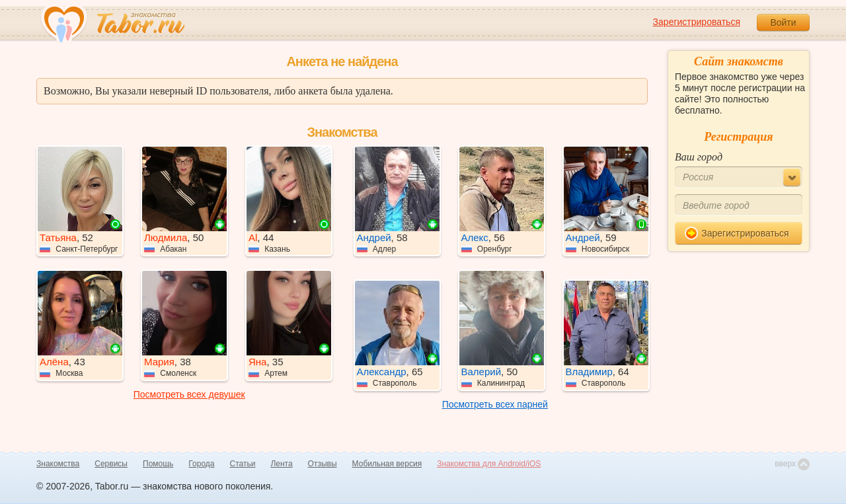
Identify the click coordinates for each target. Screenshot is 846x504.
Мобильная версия (387, 464)
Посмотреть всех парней (495, 404)
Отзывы (323, 464)
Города (201, 464)
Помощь (158, 464)
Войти (783, 22)
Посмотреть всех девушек (189, 394)
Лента (281, 464)
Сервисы (111, 464)
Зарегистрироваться (697, 22)
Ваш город (699, 157)
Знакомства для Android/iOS (489, 464)
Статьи (243, 464)
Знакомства (58, 464)
